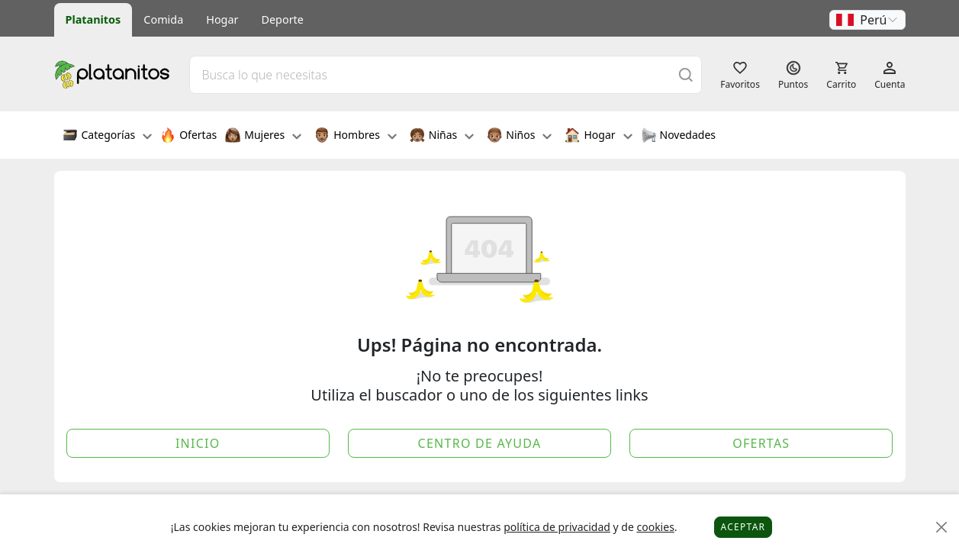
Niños (519, 137)
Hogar (222, 19)
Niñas (442, 137)
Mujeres (263, 137)
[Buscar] (686, 74)
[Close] (942, 528)
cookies (655, 527)
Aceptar (743, 527)
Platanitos (93, 19)
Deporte (283, 19)
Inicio (198, 443)
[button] (867, 20)
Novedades (679, 137)
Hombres (356, 137)
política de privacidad (557, 527)
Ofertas (188, 137)
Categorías (108, 137)
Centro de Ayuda (480, 443)
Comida (163, 19)
